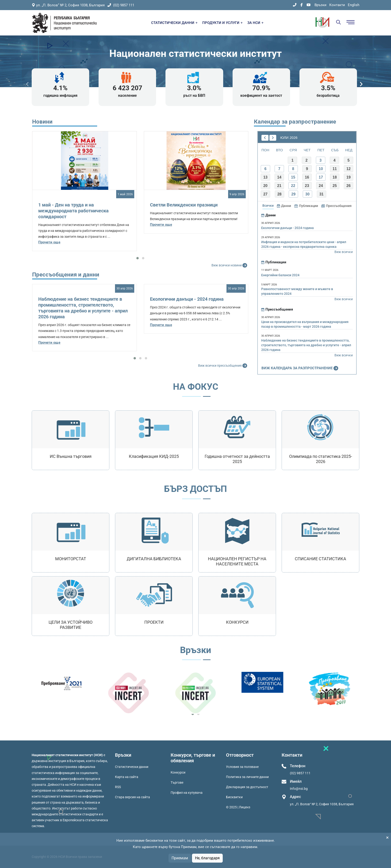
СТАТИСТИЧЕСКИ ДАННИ (174, 23)
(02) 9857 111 (121, 5)
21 (279, 186)
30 (307, 194)
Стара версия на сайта (132, 797)
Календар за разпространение (295, 122)
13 (265, 177)
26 (349, 186)
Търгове (177, 782)
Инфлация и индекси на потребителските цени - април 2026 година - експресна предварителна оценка (304, 244)
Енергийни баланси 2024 (280, 275)
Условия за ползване (242, 767)
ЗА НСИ (255, 23)
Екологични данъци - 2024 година (187, 299)
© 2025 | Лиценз (238, 807)
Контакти (337, 5)
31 (322, 194)
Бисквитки (234, 797)
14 (279, 177)
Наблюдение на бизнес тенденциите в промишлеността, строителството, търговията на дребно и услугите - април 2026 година (83, 308)
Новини (42, 122)
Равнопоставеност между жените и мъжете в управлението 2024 (297, 291)
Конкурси (178, 772)
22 (293, 186)
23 (307, 186)
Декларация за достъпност (247, 787)
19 (349, 177)
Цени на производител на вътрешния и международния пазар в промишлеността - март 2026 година (305, 324)
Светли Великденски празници (184, 205)
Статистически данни (132, 767)
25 (335, 186)
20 (265, 186)
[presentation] (28, 84)
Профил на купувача (187, 793)
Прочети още (49, 242)
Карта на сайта (127, 777)
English (354, 5)
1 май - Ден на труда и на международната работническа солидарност (73, 211)
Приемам (180, 858)
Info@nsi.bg (299, 789)
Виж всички (344, 252)
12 (349, 169)
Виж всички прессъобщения (223, 366)
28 (280, 194)
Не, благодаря (207, 858)
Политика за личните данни (247, 777)
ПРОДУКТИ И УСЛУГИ (222, 23)
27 (265, 194)
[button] (138, 258)
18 (335, 177)
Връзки (320, 5)
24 (321, 186)
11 (335, 169)
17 (321, 177)
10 (321, 169)
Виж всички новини (230, 265)
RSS (118, 787)
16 (307, 177)
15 (293, 177)
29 (293, 194)
